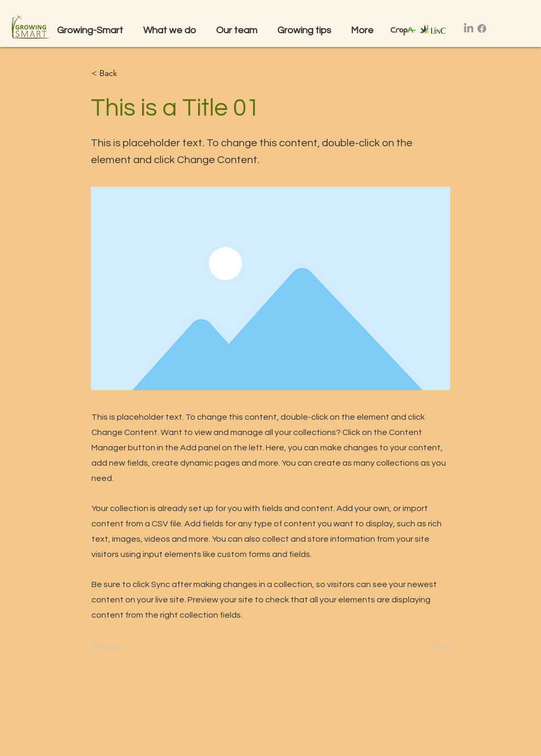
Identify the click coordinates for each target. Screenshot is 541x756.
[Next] (424, 647)
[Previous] (126, 647)
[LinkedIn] (469, 29)
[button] (172, 30)
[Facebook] (482, 29)
